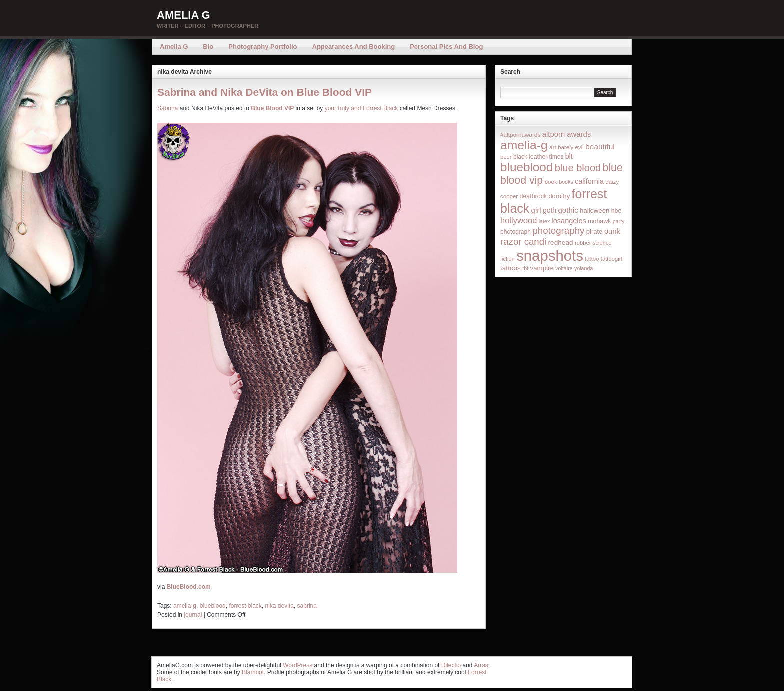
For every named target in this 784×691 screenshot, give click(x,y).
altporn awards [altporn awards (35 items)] (567, 134)
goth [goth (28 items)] (550, 210)
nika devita (279, 606)
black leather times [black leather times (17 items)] (538, 157)
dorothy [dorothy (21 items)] (559, 196)
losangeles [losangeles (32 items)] (569, 221)
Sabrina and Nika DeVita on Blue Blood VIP (265, 92)
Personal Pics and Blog (446, 47)
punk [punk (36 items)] (612, 231)
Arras (481, 665)
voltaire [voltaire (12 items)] (564, 268)
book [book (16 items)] (551, 182)
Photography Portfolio (263, 47)
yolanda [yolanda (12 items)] (584, 268)
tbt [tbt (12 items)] (525, 268)
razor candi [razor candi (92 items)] (523, 242)
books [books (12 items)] (566, 182)
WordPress (298, 665)
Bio (208, 47)
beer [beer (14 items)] (506, 157)
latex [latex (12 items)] (545, 221)
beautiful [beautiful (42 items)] (600, 147)
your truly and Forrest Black (362, 108)
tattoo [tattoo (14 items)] (592, 259)
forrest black (245, 606)
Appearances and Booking (354, 47)
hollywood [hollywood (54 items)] (519, 220)
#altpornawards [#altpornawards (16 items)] (520, 135)
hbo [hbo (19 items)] (617, 211)
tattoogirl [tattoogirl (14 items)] (612, 259)
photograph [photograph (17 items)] (516, 232)
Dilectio (451, 665)
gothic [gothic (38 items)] (568, 210)
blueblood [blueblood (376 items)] (527, 167)
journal (193, 615)
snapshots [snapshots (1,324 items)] (550, 256)
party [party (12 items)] (619, 221)
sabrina (307, 606)
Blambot (253, 672)
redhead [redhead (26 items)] (561, 243)
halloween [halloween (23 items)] (595, 211)
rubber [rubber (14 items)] (583, 243)
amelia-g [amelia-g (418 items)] (524, 145)
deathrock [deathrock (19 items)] (534, 196)
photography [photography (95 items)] (558, 231)
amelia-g (185, 606)
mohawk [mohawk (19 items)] (599, 221)
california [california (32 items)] (589, 181)
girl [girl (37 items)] (536, 210)
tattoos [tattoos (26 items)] (511, 268)
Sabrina (168, 108)
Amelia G (184, 15)
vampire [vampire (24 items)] (542, 268)
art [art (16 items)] (553, 147)
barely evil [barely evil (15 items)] (571, 147)
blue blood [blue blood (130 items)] (578, 168)
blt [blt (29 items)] (569, 156)
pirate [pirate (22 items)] (594, 232)
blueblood (213, 606)
